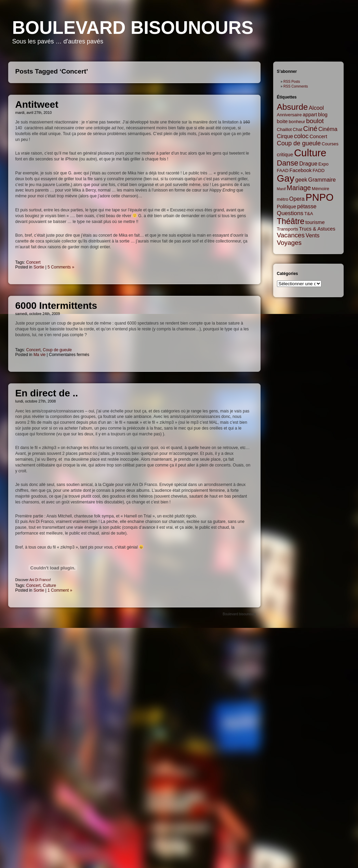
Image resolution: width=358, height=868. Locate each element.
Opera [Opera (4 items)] (297, 199)
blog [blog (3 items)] (323, 115)
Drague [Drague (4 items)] (308, 163)
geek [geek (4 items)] (301, 180)
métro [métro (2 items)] (283, 199)
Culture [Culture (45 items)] (310, 153)
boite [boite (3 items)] (282, 121)
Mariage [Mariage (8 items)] (299, 188)
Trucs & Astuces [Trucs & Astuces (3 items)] (317, 229)
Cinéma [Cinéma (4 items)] (328, 129)
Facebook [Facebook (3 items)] (301, 170)
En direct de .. (47, 393)
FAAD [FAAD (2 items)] (283, 170)
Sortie (39, 267)
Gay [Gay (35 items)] (286, 178)
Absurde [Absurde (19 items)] (293, 107)
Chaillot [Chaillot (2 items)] (284, 129)
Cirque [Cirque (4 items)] (285, 136)
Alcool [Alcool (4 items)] (316, 108)
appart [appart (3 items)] (310, 115)
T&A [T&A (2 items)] (309, 214)
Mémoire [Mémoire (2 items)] (321, 189)
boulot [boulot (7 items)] (315, 121)
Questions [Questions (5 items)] (290, 213)
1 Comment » (60, 590)
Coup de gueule (57, 350)
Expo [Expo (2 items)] (323, 164)
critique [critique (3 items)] (285, 155)
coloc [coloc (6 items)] (301, 136)
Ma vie (39, 355)
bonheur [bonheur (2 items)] (297, 122)
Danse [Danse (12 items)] (288, 163)
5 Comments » (61, 267)
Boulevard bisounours (133, 28)
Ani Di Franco (40, 580)
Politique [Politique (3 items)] (287, 207)
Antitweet (37, 104)
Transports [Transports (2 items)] (288, 229)
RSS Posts (292, 82)
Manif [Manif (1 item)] (281, 189)
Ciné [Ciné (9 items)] (310, 129)
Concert (34, 262)
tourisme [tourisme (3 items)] (315, 222)
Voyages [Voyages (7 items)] (289, 243)
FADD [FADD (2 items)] (319, 170)
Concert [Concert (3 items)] (318, 136)
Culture (49, 586)
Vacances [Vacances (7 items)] (291, 235)
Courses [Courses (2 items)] (330, 144)
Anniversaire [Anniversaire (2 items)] (289, 115)
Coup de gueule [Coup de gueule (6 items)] (299, 143)
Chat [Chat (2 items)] (297, 129)
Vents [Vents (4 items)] (313, 235)
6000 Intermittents (56, 306)
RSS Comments (296, 86)
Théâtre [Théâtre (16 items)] (291, 221)
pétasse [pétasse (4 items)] (307, 206)
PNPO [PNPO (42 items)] (320, 197)
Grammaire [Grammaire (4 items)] (322, 180)
